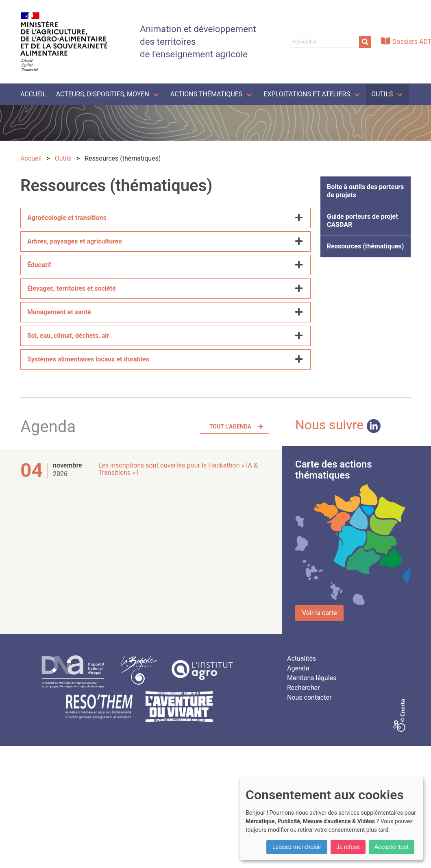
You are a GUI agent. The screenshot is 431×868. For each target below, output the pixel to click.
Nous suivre (338, 425)
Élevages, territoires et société (72, 288)
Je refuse (348, 847)
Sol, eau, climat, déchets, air (68, 336)
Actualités (301, 658)
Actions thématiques (206, 94)
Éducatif (39, 265)
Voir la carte (319, 613)
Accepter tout (392, 847)
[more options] (299, 218)
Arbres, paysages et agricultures (75, 241)
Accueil (33, 94)
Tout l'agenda (230, 426)
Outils (382, 94)
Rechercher (303, 688)
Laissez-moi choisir (297, 847)
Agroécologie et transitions (67, 218)
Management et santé (59, 312)
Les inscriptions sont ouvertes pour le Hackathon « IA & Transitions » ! (178, 469)
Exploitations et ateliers (307, 94)
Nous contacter (309, 697)
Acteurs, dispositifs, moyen (103, 94)
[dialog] (331, 818)
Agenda (298, 668)
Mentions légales (312, 678)
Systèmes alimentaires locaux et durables (88, 359)
